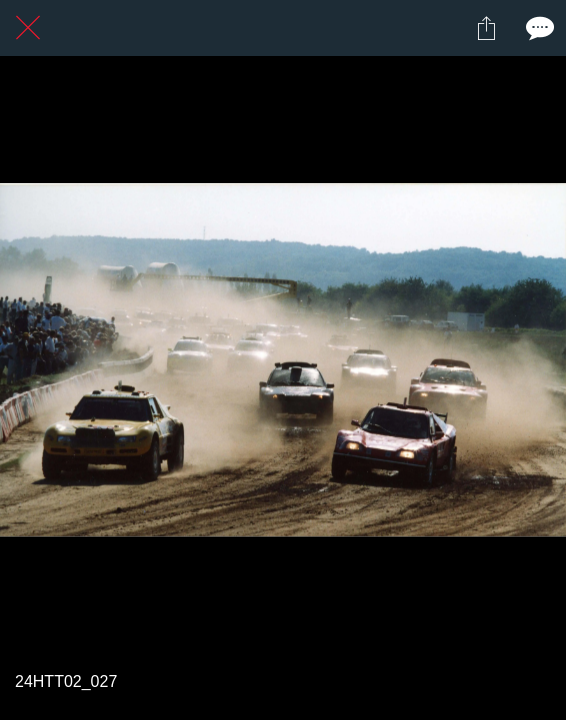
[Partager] (486, 28)
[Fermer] (28, 28)
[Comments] (538, 28)
